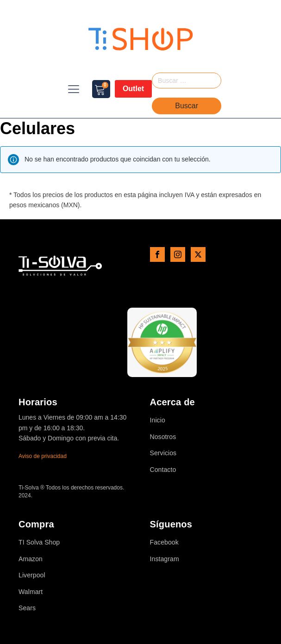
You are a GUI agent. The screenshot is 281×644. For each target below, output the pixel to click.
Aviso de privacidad (43, 456)
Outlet (133, 89)
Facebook (164, 542)
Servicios (163, 453)
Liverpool (32, 575)
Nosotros (163, 437)
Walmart (31, 592)
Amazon (31, 559)
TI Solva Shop (39, 542)
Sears (27, 608)
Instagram (165, 559)
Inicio (158, 420)
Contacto (163, 470)
